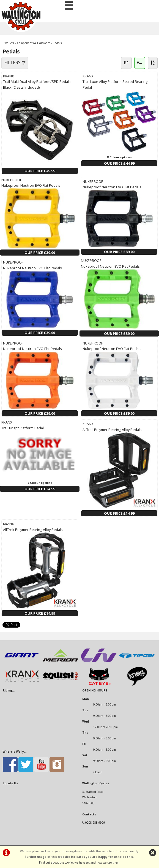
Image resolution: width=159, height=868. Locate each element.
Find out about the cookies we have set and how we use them (79, 862)
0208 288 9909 (95, 823)
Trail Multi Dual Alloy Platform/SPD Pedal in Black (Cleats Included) (38, 84)
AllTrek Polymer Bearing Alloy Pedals (33, 530)
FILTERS (15, 63)
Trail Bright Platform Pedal (23, 428)
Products (8, 43)
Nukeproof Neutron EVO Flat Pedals (31, 185)
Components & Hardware (34, 43)
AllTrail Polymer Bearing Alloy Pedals (112, 430)
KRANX (8, 76)
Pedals (57, 43)
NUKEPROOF (12, 180)
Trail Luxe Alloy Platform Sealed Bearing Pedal (115, 84)
